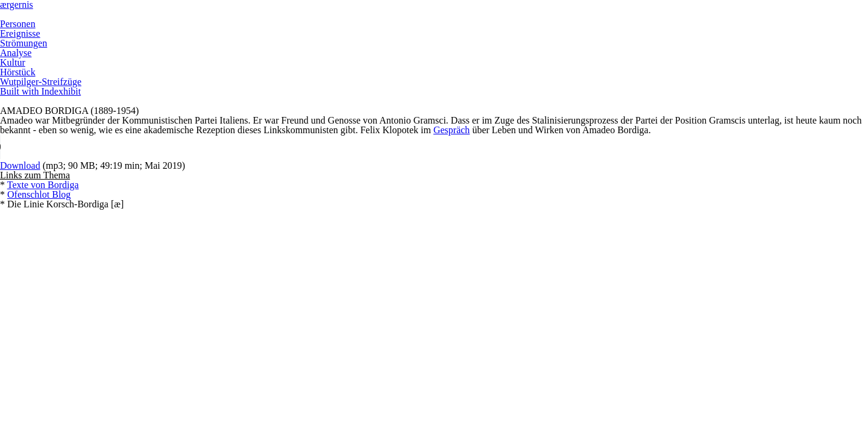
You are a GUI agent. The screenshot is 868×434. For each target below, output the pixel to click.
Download (20, 165)
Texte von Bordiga (43, 185)
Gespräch (451, 130)
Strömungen (24, 43)
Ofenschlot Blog (39, 194)
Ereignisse (20, 33)
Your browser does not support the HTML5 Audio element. (151, 147)
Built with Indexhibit (40, 91)
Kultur (13, 62)
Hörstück (18, 72)
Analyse (16, 53)
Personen (18, 24)
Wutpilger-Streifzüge (41, 82)
